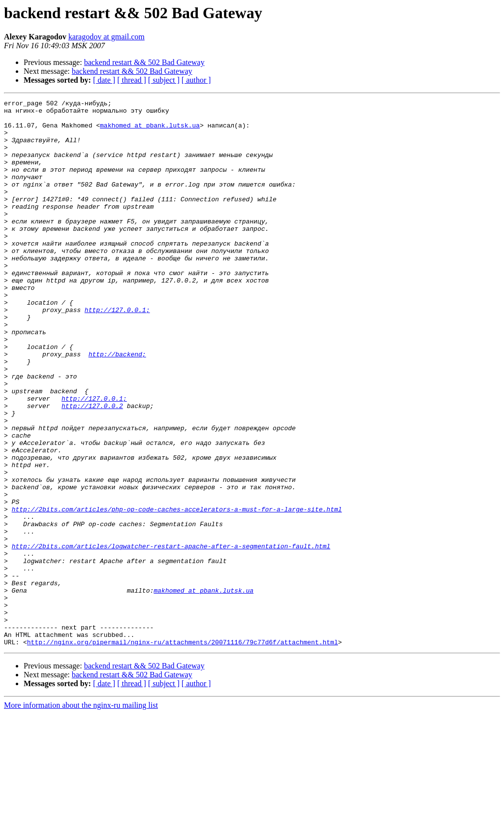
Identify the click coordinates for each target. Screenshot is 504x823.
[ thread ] (132, 80)
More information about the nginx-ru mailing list (81, 814)
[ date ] (104, 80)
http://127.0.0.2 (92, 468)
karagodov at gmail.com (107, 37)
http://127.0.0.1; (117, 352)
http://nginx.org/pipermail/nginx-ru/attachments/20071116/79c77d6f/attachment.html (183, 751)
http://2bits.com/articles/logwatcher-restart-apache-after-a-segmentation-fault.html (171, 636)
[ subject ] (164, 80)
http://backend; (117, 406)
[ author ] (196, 80)
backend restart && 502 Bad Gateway (144, 62)
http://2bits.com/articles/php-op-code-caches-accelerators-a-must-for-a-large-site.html (177, 592)
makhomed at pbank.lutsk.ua (150, 131)
